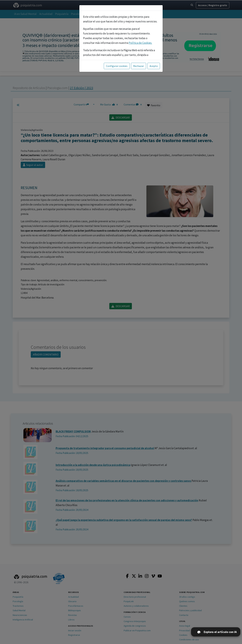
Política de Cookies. (140, 43)
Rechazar (139, 66)
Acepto (154, 66)
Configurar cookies (117, 66)
